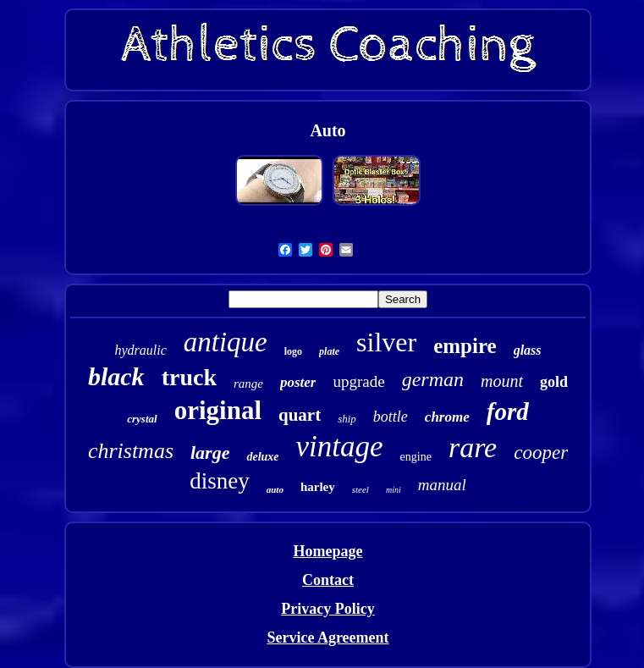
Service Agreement (328, 638)
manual (442, 485)
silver (386, 342)
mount (502, 381)
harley (318, 487)
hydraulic (140, 350)
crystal (142, 419)
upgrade (358, 381)
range (248, 384)
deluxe (262, 457)
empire (465, 346)
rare (473, 447)
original (218, 410)
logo (293, 351)
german (433, 379)
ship (347, 419)
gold (554, 382)
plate (329, 351)
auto (275, 489)
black (116, 376)
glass (528, 350)
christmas (131, 451)
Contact (328, 580)
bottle (391, 417)
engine (416, 457)
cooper (541, 453)
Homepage (328, 551)
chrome (447, 417)
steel (361, 489)
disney (220, 481)
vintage (340, 447)
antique (226, 342)
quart (300, 415)
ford (508, 411)
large (210, 453)
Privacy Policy (328, 609)
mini (394, 490)
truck (189, 377)
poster (298, 382)
